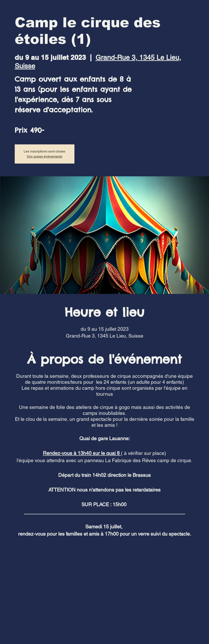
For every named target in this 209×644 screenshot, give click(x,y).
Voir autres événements (44, 156)
